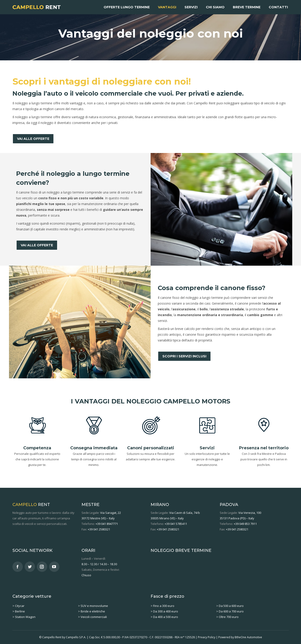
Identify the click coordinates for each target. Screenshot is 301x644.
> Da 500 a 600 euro (230, 606)
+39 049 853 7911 (245, 524)
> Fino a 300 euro (162, 606)
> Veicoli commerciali (92, 617)
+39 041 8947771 (107, 524)
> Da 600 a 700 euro (230, 611)
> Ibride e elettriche (92, 611)
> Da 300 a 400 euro (164, 611)
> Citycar (18, 606)
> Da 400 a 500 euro (164, 617)
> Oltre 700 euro (227, 617)
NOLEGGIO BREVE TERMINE (181, 550)
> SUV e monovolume (93, 606)
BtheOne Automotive (248, 637)
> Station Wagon (24, 617)
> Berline (19, 611)
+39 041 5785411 (176, 524)
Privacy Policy (207, 637)
